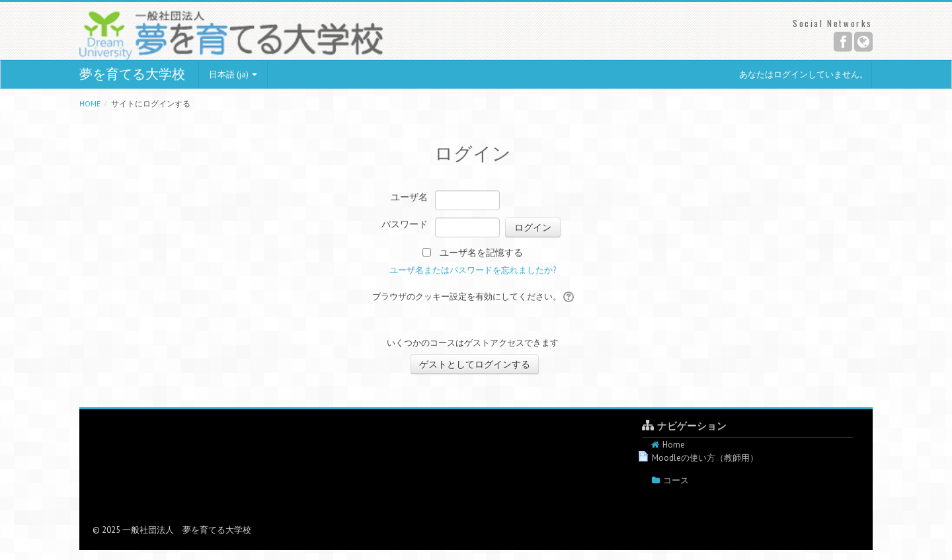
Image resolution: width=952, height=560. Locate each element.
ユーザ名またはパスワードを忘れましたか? (473, 270)
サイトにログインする (151, 103)
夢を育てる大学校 (132, 74)
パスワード (405, 224)
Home (90, 103)
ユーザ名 (409, 197)
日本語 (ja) (233, 74)
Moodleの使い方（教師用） (705, 458)
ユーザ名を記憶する (481, 253)
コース (676, 480)
